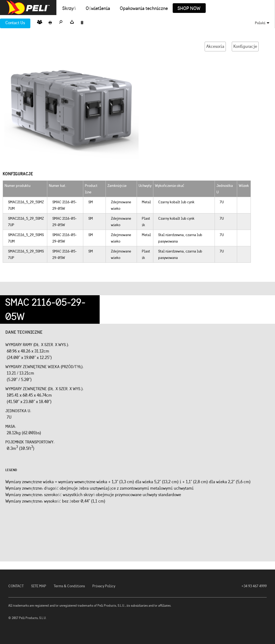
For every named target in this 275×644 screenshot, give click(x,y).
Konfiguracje (245, 46)
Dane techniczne (24, 332)
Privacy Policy (104, 586)
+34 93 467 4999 (254, 586)
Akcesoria (215, 46)
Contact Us (15, 23)
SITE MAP (39, 586)
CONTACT (16, 586)
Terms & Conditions (69, 586)
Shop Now (189, 9)
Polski (260, 23)
